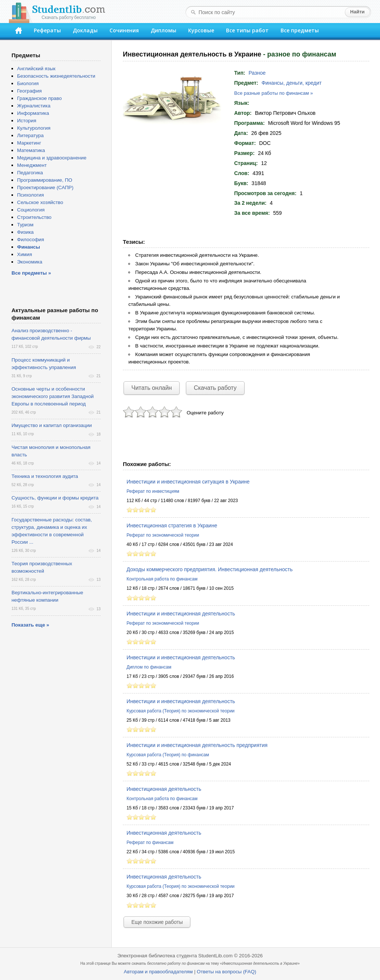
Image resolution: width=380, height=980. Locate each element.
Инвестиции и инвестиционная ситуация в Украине (188, 482)
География (29, 91)
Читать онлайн (152, 388)
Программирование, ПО (45, 180)
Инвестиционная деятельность (164, 789)
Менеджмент (32, 165)
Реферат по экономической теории (163, 535)
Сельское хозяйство (40, 202)
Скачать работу (215, 388)
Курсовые (201, 30)
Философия (31, 240)
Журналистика (34, 106)
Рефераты (47, 30)
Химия (24, 254)
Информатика (33, 113)
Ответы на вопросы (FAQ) (226, 972)
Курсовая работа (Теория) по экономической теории (181, 711)
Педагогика (30, 173)
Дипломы (163, 30)
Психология (30, 195)
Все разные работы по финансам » (273, 93)
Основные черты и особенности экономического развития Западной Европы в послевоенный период (53, 396)
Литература (30, 135)
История (27, 121)
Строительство (34, 217)
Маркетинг (29, 143)
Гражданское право (39, 98)
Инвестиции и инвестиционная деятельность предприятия (197, 745)
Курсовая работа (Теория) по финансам (168, 755)
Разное (257, 73)
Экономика (30, 262)
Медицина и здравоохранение (52, 158)
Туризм (25, 225)
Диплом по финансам (149, 667)
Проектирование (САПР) (45, 187)
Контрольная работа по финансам (162, 579)
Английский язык (36, 69)
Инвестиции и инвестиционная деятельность (181, 614)
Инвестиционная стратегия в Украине (172, 525)
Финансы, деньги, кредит (292, 83)
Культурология (34, 128)
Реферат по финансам (150, 842)
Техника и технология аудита (45, 476)
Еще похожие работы (157, 922)
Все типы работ (247, 30)
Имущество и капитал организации (52, 425)
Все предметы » (31, 273)
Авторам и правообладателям (158, 972)
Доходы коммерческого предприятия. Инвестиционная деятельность (210, 569)
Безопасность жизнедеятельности (56, 76)
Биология (28, 83)
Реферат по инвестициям (153, 491)
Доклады (85, 30)
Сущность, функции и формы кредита (55, 498)
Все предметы (300, 30)
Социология (31, 210)
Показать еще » (30, 625)
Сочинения (124, 30)
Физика (25, 232)
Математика (31, 150)
